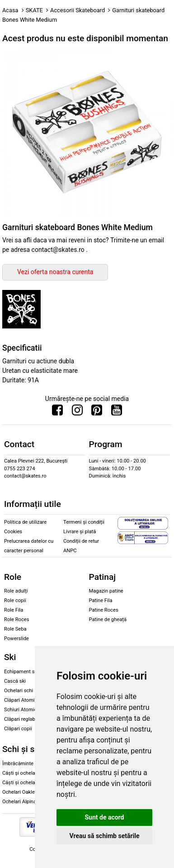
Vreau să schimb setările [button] (104, 836)
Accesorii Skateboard (78, 10)
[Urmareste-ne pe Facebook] (57, 412)
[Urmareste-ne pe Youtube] (117, 412)
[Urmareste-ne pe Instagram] (77, 412)
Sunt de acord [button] (104, 817)
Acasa (10, 10)
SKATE (34, 10)
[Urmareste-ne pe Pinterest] (97, 412)
